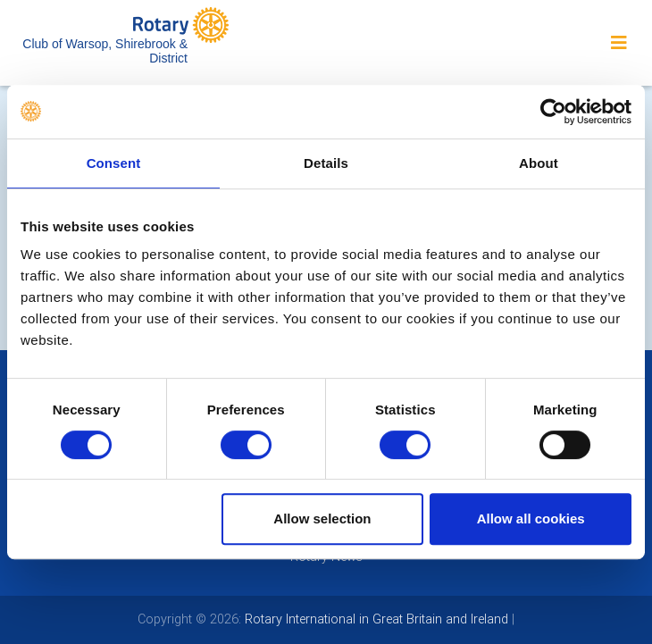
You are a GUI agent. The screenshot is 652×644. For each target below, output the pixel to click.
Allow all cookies (531, 519)
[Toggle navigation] (619, 43)
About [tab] (539, 163)
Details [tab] (326, 163)
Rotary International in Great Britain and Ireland (375, 619)
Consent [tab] (114, 163)
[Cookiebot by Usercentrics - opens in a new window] (553, 112)
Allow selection (322, 519)
